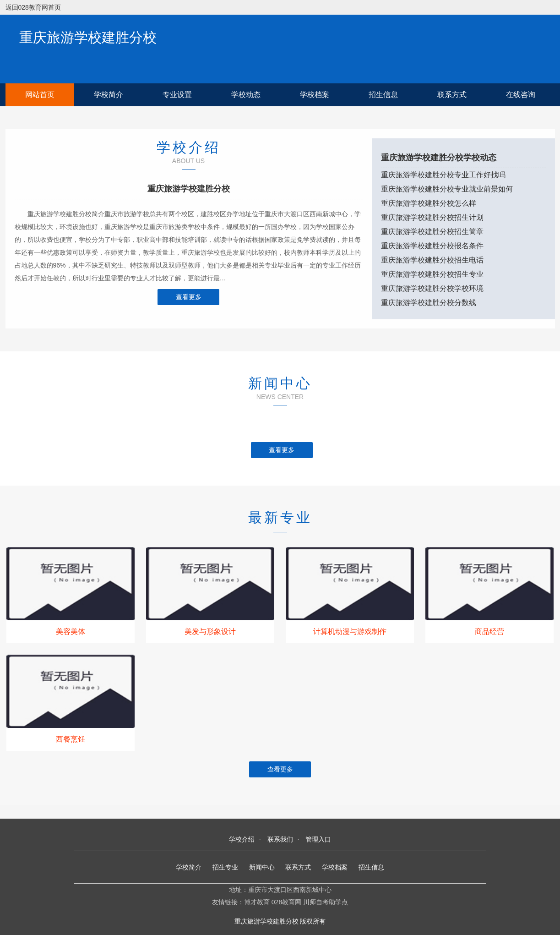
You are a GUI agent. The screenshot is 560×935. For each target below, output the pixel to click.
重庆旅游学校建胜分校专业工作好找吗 (443, 175)
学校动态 (246, 95)
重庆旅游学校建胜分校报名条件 (432, 246)
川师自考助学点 (326, 902)
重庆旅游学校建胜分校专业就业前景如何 (447, 189)
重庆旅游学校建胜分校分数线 (429, 303)
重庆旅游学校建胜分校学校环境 (432, 288)
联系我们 (280, 839)
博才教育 (257, 902)
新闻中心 (262, 867)
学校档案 (315, 95)
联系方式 (452, 95)
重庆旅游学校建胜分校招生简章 (432, 232)
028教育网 (286, 902)
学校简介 (109, 95)
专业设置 (177, 95)
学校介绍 (242, 839)
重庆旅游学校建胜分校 (88, 37)
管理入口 (318, 839)
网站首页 (40, 95)
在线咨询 (521, 95)
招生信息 (383, 95)
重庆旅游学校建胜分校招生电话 (432, 260)
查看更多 (189, 297)
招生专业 (225, 867)
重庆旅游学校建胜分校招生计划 (432, 217)
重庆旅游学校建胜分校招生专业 (432, 274)
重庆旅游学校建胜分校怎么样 (429, 203)
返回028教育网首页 (33, 7)
